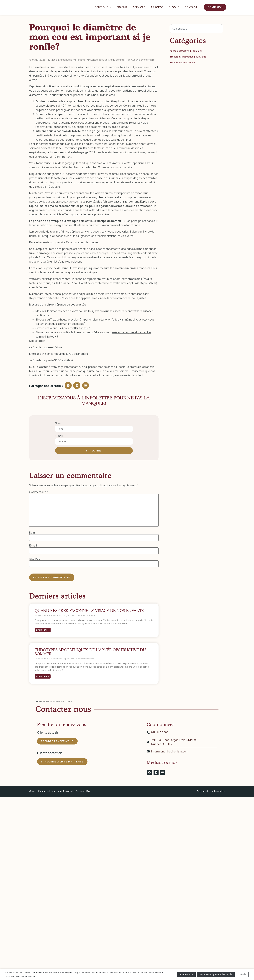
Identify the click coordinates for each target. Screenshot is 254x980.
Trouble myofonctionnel (183, 62)
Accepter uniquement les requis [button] (216, 974)
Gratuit (122, 7)
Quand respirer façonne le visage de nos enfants (89, 611)
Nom (58, 424)
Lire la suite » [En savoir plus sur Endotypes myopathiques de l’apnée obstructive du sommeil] (43, 677)
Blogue (174, 7)
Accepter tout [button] (186, 974)
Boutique (103, 7)
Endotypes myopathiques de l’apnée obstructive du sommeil (90, 652)
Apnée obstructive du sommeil (108, 60)
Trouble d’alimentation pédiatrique (188, 57)
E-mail (59, 436)
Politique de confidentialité (211, 791)
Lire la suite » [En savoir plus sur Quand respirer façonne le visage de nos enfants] (43, 630)
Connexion (215, 7)
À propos (157, 7)
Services (139, 7)
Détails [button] (242, 974)
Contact (191, 7)
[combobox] (196, 29)
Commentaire (39, 492)
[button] (68, 385)
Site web (35, 559)
